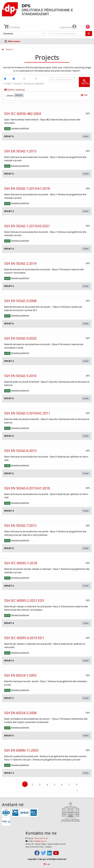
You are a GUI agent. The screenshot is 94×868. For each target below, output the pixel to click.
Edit (84, 95)
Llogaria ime (68, 27)
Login (48, 864)
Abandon (39, 81)
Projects (9, 49)
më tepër (86, 136)
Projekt (8, 81)
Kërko (85, 82)
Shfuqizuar (29, 81)
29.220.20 (19, 95)
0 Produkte (12, 27)
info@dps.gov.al (40, 841)
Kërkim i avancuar (15, 90)
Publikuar (18, 81)
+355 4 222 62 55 (41, 838)
